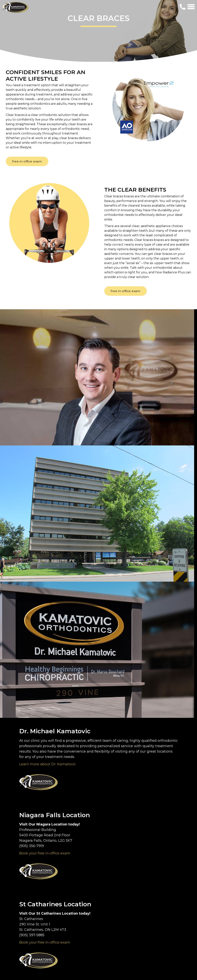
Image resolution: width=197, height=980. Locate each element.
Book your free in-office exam (45, 853)
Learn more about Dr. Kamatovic (48, 764)
